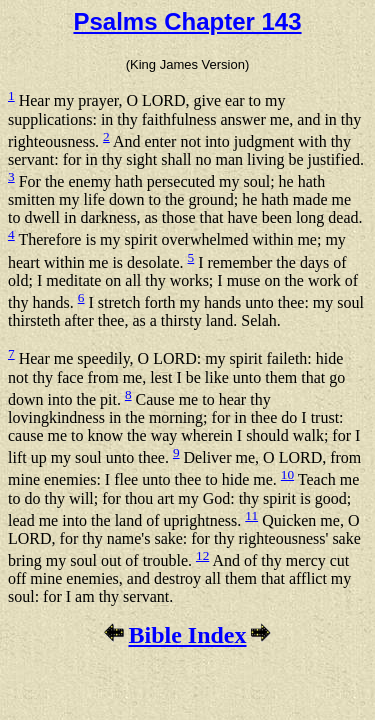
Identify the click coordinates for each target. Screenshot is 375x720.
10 (287, 474)
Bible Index (187, 635)
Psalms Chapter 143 (187, 21)
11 (251, 515)
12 (202, 555)
